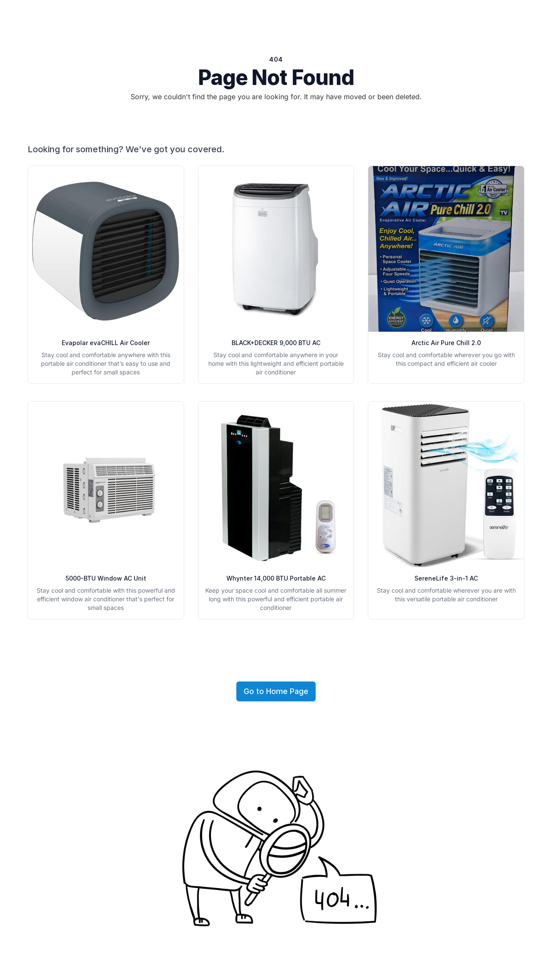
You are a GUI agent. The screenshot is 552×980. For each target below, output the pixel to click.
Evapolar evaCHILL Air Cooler (106, 343)
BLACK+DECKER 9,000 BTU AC (276, 343)
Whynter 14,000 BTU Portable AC (276, 578)
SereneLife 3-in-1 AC (446, 578)
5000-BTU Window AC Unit (106, 578)
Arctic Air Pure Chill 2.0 (446, 343)
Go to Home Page (276, 691)
